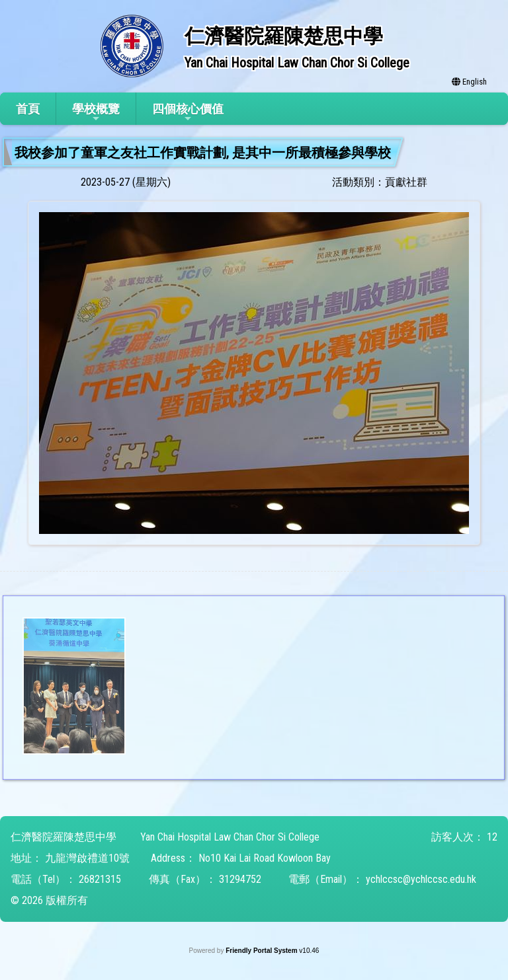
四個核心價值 (188, 113)
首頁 (28, 109)
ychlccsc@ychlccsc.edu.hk (421, 879)
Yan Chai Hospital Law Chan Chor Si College (230, 837)
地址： (26, 858)
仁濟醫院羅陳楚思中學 (63, 837)
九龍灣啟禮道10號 (87, 858)
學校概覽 (96, 113)
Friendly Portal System (262, 951)
